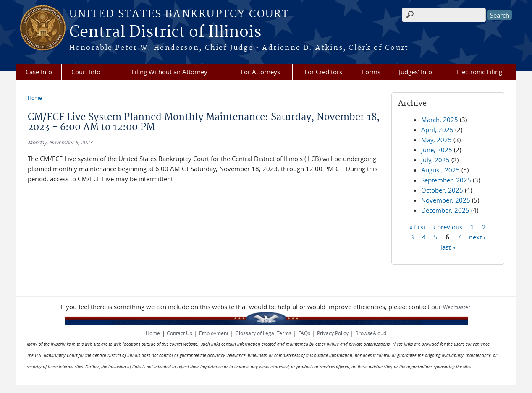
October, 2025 (442, 190)
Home (35, 98)
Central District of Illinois (165, 32)
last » (448, 247)
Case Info (39, 72)
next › (477, 237)
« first (417, 226)
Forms (371, 72)
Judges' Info (415, 72)
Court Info (86, 72)
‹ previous (448, 226)
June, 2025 (437, 150)
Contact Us (180, 333)
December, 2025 (445, 210)
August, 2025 (440, 170)
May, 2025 (436, 140)
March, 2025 (440, 120)
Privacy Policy (333, 333)
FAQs (304, 333)
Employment (214, 333)
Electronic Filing (480, 72)
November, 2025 (446, 200)
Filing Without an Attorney (169, 72)
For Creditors (323, 72)
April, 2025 (437, 130)
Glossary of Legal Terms (263, 333)
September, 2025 (446, 180)
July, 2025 (435, 160)
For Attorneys (260, 72)
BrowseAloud (371, 333)
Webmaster (457, 307)
